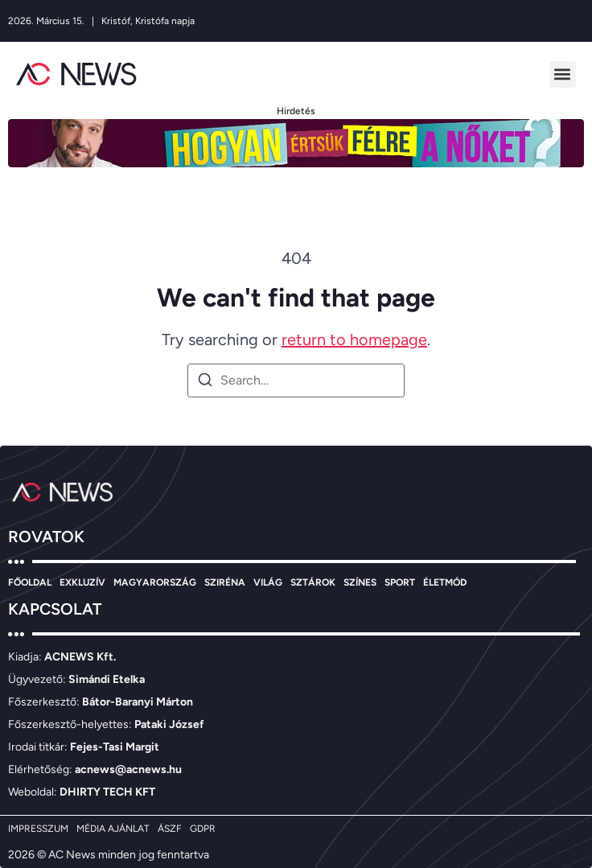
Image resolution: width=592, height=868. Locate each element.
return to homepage (354, 339)
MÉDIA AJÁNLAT (113, 829)
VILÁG (268, 582)
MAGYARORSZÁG (155, 582)
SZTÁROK (313, 582)
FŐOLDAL (30, 582)
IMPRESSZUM (38, 829)
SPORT (400, 582)
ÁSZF (170, 829)
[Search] (205, 383)
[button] (563, 74)
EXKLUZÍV (82, 582)
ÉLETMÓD (445, 582)
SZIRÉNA (225, 582)
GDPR (203, 829)
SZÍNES (360, 582)
